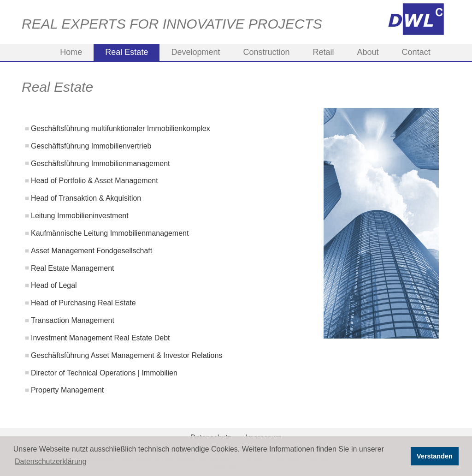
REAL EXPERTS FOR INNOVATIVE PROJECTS (172, 24)
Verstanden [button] (435, 456)
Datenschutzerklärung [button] (51, 461)
